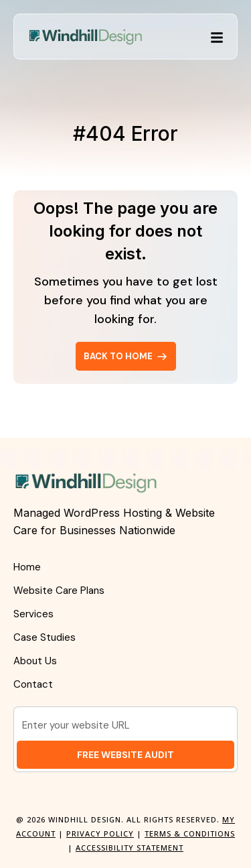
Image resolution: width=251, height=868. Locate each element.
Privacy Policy (100, 833)
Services (33, 614)
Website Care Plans (59, 591)
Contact (33, 684)
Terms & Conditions (190, 833)
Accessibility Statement (130, 848)
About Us (35, 661)
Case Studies (45, 637)
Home (27, 567)
